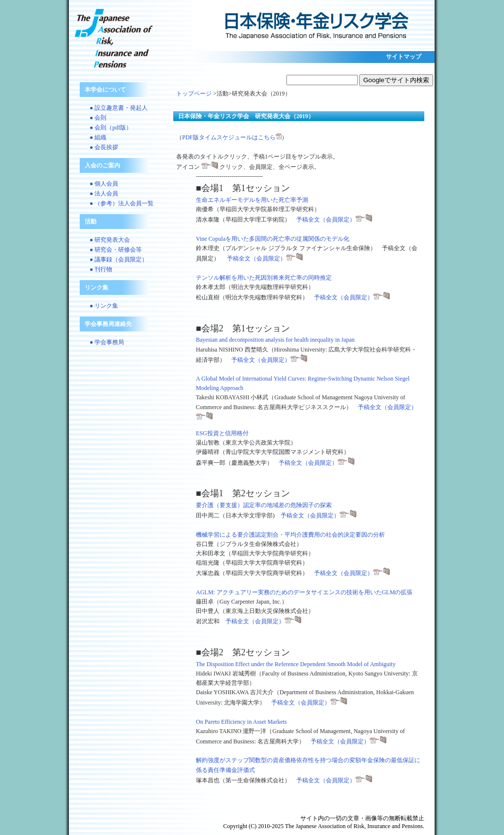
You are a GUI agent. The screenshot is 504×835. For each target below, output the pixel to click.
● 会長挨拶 (104, 147)
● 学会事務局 (107, 342)
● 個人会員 (104, 184)
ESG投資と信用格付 (222, 433)
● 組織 (98, 137)
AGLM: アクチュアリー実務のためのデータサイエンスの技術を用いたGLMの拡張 (304, 592)
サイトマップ (404, 57)
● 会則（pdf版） (111, 128)
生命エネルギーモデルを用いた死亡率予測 (252, 200)
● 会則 (98, 118)
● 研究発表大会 (110, 240)
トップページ (194, 94)
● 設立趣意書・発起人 (119, 108)
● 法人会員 (104, 193)
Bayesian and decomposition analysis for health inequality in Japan (275, 340)
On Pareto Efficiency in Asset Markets (241, 722)
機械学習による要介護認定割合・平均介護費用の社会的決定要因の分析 (290, 535)
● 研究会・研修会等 (116, 250)
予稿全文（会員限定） (334, 220)
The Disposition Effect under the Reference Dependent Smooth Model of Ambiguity (296, 664)
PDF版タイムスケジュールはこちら (232, 137)
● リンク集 (104, 306)
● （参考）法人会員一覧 (122, 203)
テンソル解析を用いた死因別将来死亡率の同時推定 (264, 278)
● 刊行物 (101, 269)
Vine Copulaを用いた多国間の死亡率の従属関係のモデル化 (273, 239)
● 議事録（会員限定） (119, 259)
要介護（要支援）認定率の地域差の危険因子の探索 (264, 505)
